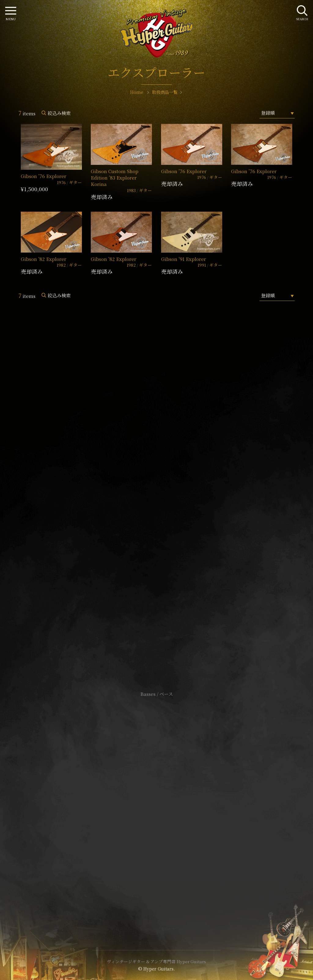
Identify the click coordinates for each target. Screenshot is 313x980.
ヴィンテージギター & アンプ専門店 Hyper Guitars (156, 961)
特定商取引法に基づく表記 (156, 806)
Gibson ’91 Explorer (184, 259)
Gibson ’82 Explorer (44, 259)
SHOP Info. (157, 511)
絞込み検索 (59, 113)
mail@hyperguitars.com (166, 493)
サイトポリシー (156, 797)
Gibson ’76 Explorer (44, 176)
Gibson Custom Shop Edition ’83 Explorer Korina (115, 178)
